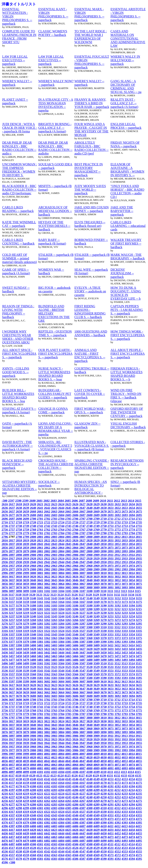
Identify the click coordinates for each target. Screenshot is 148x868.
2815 (139, 537)
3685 (68, 696)
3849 (96, 725)
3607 (82, 681)
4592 (118, 859)
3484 (61, 660)
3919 (26, 739)
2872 (118, 548)
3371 (110, 638)
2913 (125, 555)
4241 (40, 797)
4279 (26, 804)
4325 (68, 812)
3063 (54, 584)
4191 (110, 786)
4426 (75, 830)
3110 (103, 591)
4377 (12, 822)
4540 (33, 851)
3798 (19, 718)
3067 (82, 584)
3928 (89, 739)
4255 (139, 797)
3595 (139, 678)
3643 (54, 689)
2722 (47, 522)
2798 (19, 537)
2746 (75, 526)
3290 (103, 624)
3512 (118, 663)
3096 (5, 591)
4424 (61, 830)
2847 (82, 544)
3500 (33, 663)
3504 (61, 663)
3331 (110, 631)
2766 (75, 529)
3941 (40, 743)
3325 (68, 631)
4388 (89, 822)
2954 (132, 562)
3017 (12, 576)
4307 (82, 808)
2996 (5, 573)
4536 (5, 851)
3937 (12, 743)
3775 (139, 710)
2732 (118, 522)
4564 (61, 855)
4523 (54, 848)
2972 (118, 566)
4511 (110, 844)
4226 (75, 794)
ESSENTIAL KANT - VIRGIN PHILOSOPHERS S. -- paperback (53, 15)
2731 (110, 522)
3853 (125, 725)
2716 (5, 522)
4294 (132, 804)
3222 (47, 613)
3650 (103, 689)
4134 (131, 775)
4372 (118, 819)
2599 (25, 501)
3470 (103, 656)
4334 (132, 812)
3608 (89, 681)
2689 (96, 515)
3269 (96, 620)
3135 (138, 595)
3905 (68, 736)
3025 (68, 576)
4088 (89, 768)
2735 (139, 522)
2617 (12, 504)
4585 (68, 859)
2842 (47, 544)
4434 (132, 830)
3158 (19, 602)
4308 (89, 808)
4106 (75, 772)
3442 (47, 652)
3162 (47, 602)
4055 (139, 761)
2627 (82, 504)
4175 (139, 783)
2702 (47, 519)
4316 (5, 812)
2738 (19, 526)
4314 (132, 808)
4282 (47, 804)
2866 (75, 548)
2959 (26, 566)
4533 (125, 848)
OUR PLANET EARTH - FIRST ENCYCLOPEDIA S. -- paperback (55, 354)
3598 (19, 681)
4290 (103, 804)
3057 (12, 584)
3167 (82, 602)
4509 (96, 844)
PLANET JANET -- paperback (15, 101)
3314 (132, 627)
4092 (118, 768)
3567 (82, 674)
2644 (61, 508)
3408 (89, 645)
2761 (40, 529)
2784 (61, 533)
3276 (5, 624)
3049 (96, 580)
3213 (125, 609)
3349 (96, 634)
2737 (12, 526)
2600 (32, 501)
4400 (33, 826)
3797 (12, 718)
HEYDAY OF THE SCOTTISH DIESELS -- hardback (54, 226)
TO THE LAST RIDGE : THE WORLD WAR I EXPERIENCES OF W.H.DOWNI (91, 37)
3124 (60, 595)
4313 (125, 808)
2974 (132, 566)
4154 (132, 779)
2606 (75, 501)
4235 (139, 794)
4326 (75, 812)
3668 (89, 692)
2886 (75, 551)
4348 (89, 815)
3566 (75, 674)
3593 (125, 678)
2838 (19, 544)
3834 (132, 721)
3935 (139, 739)
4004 (61, 754)
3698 (19, 699)
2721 (40, 522)
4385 (68, 822)
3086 (75, 587)
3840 (33, 725)
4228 (89, 794)
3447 (82, 652)
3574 (132, 674)
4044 (61, 761)
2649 (96, 508)
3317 (12, 631)
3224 (61, 613)
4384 (61, 822)
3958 (19, 747)
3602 (47, 681)
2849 (96, 544)
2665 (68, 511)
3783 (54, 714)
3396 (5, 645)
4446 (75, 833)
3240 (33, 616)
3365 (68, 638)
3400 (33, 645)
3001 (40, 573)
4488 (89, 841)
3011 (110, 573)
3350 (103, 634)
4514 (132, 844)
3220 (33, 613)
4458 (19, 837)
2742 (47, 526)
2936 (5, 562)
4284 (61, 804)
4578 (19, 859)
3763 (54, 710)
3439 (26, 652)
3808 (89, 718)
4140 (33, 779)
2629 (96, 504)
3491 (110, 660)
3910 (103, 736)
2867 (82, 548)
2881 (40, 551)
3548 (89, 671)
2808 (89, 537)
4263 (54, 801)
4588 (89, 859)
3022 (47, 576)
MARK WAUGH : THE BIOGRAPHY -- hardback (128, 257)
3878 (19, 732)
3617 (12, 685)
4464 (61, 837)
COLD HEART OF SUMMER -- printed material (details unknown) (20, 258)
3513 (125, 663)
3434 (132, 649)
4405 (68, 826)
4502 (47, 844)
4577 (12, 859)
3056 (5, 584)
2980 (33, 569)
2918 (19, 558)
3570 (103, 674)
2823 (54, 540)
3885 (68, 732)
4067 (82, 765)
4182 (47, 786)
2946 (75, 562)
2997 (12, 573)
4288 (89, 804)
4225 (68, 794)
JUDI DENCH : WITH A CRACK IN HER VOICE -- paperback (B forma (20, 128)
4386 (75, 822)
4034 (132, 757)
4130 (103, 775)
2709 (96, 519)
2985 (68, 569)
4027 (82, 757)
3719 (26, 703)
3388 (89, 642)
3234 (132, 613)
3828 (89, 721)
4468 (89, 837)
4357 (12, 819)
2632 (118, 504)
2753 (125, 526)
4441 (40, 833)
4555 (139, 851)
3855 (139, 725)
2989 (96, 569)
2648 (89, 508)
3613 (125, 681)
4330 (103, 812)
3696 (5, 699)
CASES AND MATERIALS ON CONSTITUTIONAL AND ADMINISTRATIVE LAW (128, 38)
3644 (61, 689)
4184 (61, 786)
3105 (68, 591)
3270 (103, 620)
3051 (110, 580)
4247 (82, 797)
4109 (96, 772)
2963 (54, 566)
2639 (26, 508)
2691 (110, 515)
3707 (82, 699)
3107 (82, 591)
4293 (125, 804)
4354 (132, 815)
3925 (68, 739)
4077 (12, 768)
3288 (89, 624)
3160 (33, 602)
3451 (110, 652)
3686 (75, 696)
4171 (110, 783)
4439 (26, 833)
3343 (54, 634)
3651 (110, 689)
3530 (103, 667)
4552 (118, 851)
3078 (19, 587)
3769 (96, 710)
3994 (132, 750)
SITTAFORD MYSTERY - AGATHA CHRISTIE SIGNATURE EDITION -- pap (20, 487)
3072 (118, 584)
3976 (5, 750)
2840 (33, 544)
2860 (33, 548)
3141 (40, 598)
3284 (61, 624)
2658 (19, 511)
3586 (75, 678)
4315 (139, 808)
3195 (139, 605)
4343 (54, 815)
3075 (139, 584)
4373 (125, 819)
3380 (33, 642)
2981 (40, 569)
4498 (19, 844)
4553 (125, 851)
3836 (5, 725)
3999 (26, 754)
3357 (12, 638)
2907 (82, 555)
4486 (75, 841)
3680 (33, 696)
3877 (12, 732)
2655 (139, 508)
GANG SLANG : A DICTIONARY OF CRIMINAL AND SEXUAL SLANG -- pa (126, 87)
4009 (96, 754)
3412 (118, 645)
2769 (96, 529)
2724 (61, 522)
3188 (89, 605)
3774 (132, 710)
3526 (75, 667)
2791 (110, 533)
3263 (54, 620)
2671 (110, 511)
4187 (82, 786)
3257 (12, 620)
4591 (110, 859)
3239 (26, 616)
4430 (103, 830)
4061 (40, 765)
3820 (33, 721)
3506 (75, 663)
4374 (132, 819)
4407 (82, 826)
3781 (40, 714)
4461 (40, 837)
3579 (26, 678)
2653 (125, 508)
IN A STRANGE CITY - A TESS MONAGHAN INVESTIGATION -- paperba (56, 105)
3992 (118, 750)
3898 (19, 736)
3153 (125, 598)
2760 (33, 529)
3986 (75, 750)
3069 (96, 584)
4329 (96, 812)
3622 (47, 685)
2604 (61, 501)
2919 (26, 558)
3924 (61, 739)
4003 (54, 754)
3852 (118, 725)
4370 (103, 819)
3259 (26, 620)
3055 (139, 580)
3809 (96, 718)
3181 (40, 605)
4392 (118, 822)
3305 (68, 627)
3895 (139, 732)
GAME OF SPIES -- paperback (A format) (16, 271)
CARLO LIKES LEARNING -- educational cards (128, 226)
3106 (75, 591)
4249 (96, 797)
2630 (103, 504)
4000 (33, 754)
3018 (19, 576)
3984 (61, 750)
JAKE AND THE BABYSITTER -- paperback (122, 211)
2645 (68, 508)
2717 (12, 522)
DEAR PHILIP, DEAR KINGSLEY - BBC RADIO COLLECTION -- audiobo (55, 148)
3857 (12, 728)
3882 (47, 732)
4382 (47, 822)
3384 (61, 642)
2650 (103, 508)
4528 (89, 848)
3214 (132, 609)
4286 (75, 804)
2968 (89, 566)
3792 (118, 714)
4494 (132, 841)
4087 (82, 768)
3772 (118, 710)
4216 (5, 794)
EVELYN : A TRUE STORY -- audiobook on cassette (90, 291)
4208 (89, 790)
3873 (125, 728)
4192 (118, 786)
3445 (68, 652)
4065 (68, 765)
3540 (33, 671)
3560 (33, 674)
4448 (89, 833)
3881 (40, 732)
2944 (61, 562)
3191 (110, 605)
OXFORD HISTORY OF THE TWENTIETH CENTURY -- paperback (127, 412)
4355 (139, 815)
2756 (5, 529)
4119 (25, 775)
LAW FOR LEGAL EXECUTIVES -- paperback (15, 60)
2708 (89, 519)
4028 (89, 757)
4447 (82, 833)
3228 (89, 613)
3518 (19, 667)
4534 (132, 848)
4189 (96, 786)
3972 (118, 747)
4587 (82, 859)
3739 (26, 707)
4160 (33, 783)
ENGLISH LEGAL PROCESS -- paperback (126, 126)
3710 (103, 699)
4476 (5, 841)
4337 (12, 815)
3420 (33, 649)
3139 (26, 598)
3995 (139, 750)
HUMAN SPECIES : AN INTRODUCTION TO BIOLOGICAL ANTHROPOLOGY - (91, 487)
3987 (82, 750)
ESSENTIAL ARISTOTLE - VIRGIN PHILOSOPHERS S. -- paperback (128, 15)
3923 (54, 739)
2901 (40, 555)
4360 (33, 819)
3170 (103, 602)
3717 (12, 703)
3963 (54, 747)
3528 (89, 667)
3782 (47, 714)
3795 (139, 714)
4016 (5, 757)
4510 (103, 844)
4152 (118, 779)
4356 (5, 819)
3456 (5, 656)
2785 (68, 533)
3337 (12, 634)
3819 (26, 721)
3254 (132, 616)
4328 (89, 812)
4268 (89, 801)
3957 (12, 747)
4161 (40, 783)
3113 (124, 591)
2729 (96, 522)
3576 (5, 678)
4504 (61, 844)
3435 (139, 649)
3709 (96, 699)
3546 (75, 671)
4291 (110, 804)
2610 (103, 501)
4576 (5, 859)
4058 (19, 765)
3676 (5, 696)
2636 (5, 508)
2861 (40, 548)
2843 (54, 544)
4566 (75, 855)
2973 (125, 566)
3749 (96, 707)
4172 (118, 783)
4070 (103, 765)
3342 (47, 634)
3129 (96, 595)
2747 (82, 526)
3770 (103, 710)
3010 (103, 573)
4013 (125, 754)
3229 (96, 613)
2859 (26, 548)
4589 (96, 859)
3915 (139, 736)
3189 (96, 605)
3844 (61, 725)
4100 (33, 772)
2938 (19, 562)
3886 (75, 732)
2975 (139, 566)
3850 (103, 725)
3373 (125, 638)
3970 (103, 747)
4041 (40, 761)
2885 (68, 551)
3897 (12, 736)
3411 (110, 645)
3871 (110, 728)
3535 (139, 667)
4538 (19, 851)
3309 (96, 627)
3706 (75, 699)
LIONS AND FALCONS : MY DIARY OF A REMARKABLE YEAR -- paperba (56, 429)
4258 (19, 801)
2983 (54, 569)
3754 (132, 707)
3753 (125, 707)
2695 (139, 515)
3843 (54, 725)
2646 (75, 508)
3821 (40, 721)
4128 (89, 775)
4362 (47, 819)
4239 (26, 797)
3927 (82, 739)
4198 (19, 790)
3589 (96, 678)
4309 (96, 808)
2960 (33, 566)
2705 (68, 519)
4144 (61, 779)
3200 (33, 609)
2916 (5, 558)
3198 (19, 609)
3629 (96, 685)
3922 (47, 739)
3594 (132, 678)
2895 (139, 551)
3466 (75, 656)
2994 (132, 569)
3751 (110, 707)
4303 (54, 808)
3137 (12, 598)
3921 (40, 739)
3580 (33, 678)
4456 (5, 837)
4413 (125, 826)
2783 (54, 533)
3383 (54, 642)
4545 (68, 851)
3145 (68, 598)
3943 (54, 743)
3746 (75, 707)
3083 (54, 587)
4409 (96, 826)
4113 (124, 772)
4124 (60, 775)
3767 (82, 710)
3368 (89, 638)
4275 (139, 801)
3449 (96, 652)
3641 (40, 689)
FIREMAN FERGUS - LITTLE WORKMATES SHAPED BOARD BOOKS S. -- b (127, 374)
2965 (68, 566)
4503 (54, 844)
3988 (89, 750)
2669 (96, 511)
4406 (75, 826)
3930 (103, 739)
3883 (54, 732)
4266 (75, 801)
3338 (19, 634)
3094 (132, 587)
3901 (40, 736)
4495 (139, 841)
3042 (47, 580)
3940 (33, 743)
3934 (132, 739)
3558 (19, 674)
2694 (132, 515)
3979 (26, 750)
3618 (19, 685)
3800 (33, 718)
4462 (47, 837)
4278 (19, 804)
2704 (61, 519)
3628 (89, 685)
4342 (47, 815)
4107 (82, 772)
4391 (110, 822)
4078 (19, 768)
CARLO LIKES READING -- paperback (18, 209)
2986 (75, 569)
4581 (40, 859)
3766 (75, 710)
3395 (139, 642)
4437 (12, 833)
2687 (82, 515)
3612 (118, 681)
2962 (47, 566)
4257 (12, 801)
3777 (12, 714)
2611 (110, 501)
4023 (54, 757)
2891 (110, 551)
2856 (5, 548)
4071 (110, 765)
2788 (89, 533)
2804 (61, 537)
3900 (33, 736)
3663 (54, 692)
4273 (125, 801)
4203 (54, 790)
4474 (132, 837)
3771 (110, 710)
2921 (40, 558)
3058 (19, 584)
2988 (89, 569)
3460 (33, 656)
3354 (132, 634)
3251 (110, 616)
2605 (68, 501)
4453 (125, 833)
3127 (82, 595)
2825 (68, 540)
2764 (61, 529)
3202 (47, 609)
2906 (75, 555)
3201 (40, 609)
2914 (132, 555)
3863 (54, 728)
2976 (5, 569)
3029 (96, 576)
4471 (110, 837)
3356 (5, 638)
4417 (12, 830)
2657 (12, 511)
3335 (139, 631)
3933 (125, 739)
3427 (82, 649)
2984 (61, 569)
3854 (132, 725)
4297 (12, 808)
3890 (103, 732)
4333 (125, 812)
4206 (75, 790)
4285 (68, 804)
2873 (125, 548)
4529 (96, 848)
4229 (96, 794)
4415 (139, 826)
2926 (75, 558)
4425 (68, 830)
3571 (110, 674)
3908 (89, 736)
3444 (61, 652)
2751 (110, 526)
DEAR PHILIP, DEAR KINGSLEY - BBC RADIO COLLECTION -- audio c (19, 148)
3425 (68, 649)
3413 (125, 645)
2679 (26, 515)
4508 (89, 844)
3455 (139, 652)
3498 (19, 663)
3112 (117, 591)
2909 (96, 555)
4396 (5, 826)
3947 (82, 743)
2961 (40, 566)
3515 (139, 663)
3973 (125, 747)
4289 (96, 804)
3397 (12, 645)
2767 (82, 529)
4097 (12, 772)
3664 (61, 692)
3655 (139, 689)
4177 (12, 786)
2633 (125, 504)
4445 (68, 833)
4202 (47, 790)
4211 (110, 790)
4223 (54, 794)
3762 (47, 710)
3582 (47, 678)
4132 (117, 775)
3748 (89, 707)
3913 (125, 736)
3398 (19, 645)
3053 (125, 580)
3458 (19, 656)
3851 (110, 725)
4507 (82, 844)
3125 (67, 595)
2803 (54, 537)
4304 (61, 808)
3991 (110, 750)
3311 (110, 627)
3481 (40, 660)
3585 (68, 678)
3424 (61, 649)
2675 (139, 511)
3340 (33, 634)
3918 (19, 739)
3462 (47, 656)
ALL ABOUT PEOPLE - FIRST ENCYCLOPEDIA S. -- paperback (128, 354)
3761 (40, 710)
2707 (82, 519)
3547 (82, 671)
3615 (139, 681)
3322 (47, 631)
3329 (96, 631)
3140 (33, 598)
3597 (12, 681)
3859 (26, 728)
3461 (40, 656)
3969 (96, 747)
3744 (61, 707)
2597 (11, 501)
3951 (110, 743)
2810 (103, 537)
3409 (96, 645)
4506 (75, 844)
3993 (125, 750)
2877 (12, 551)
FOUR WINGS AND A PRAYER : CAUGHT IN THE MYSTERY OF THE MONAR (91, 130)
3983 (54, 750)
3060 (33, 584)
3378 (19, 642)
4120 (32, 775)
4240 (33, 797)
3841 (40, 725)
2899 (26, 555)
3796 (5, 718)
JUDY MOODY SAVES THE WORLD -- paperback (90, 190)
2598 (18, 501)
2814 (132, 537)
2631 (110, 504)
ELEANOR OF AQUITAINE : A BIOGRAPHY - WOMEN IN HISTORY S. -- (127, 170)
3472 (118, 656)
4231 (110, 794)
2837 (12, 544)
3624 (61, 685)
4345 (68, 815)
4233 (125, 794)
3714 (132, 699)
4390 (103, 822)
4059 (26, 765)
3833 (125, 721)
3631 (110, 685)
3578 (19, 678)
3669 (96, 692)
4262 (47, 801)
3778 (19, 714)
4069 (96, 765)
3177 (12, 605)
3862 (47, 728)
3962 (47, 747)
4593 (125, 859)
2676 (5, 515)
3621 (40, 685)
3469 (96, 656)
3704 (61, 699)
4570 (103, 855)
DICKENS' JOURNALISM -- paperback (122, 273)
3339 (26, 634)
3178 (19, 605)
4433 (125, 830)
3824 (61, 721)
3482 (47, 660)
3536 (5, 671)
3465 (68, 656)
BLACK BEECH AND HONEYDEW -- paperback (17, 464)
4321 (40, 812)
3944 (61, 743)
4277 (12, 804)
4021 (40, 757)
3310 (103, 627)
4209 (96, 790)
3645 (68, 689)
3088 (89, 587)
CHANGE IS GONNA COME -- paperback (53, 410)
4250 (103, 797)
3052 (118, 580)
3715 (139, 699)
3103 (54, 591)
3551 (110, 671)
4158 (19, 783)
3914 (132, 736)
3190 (103, 605)
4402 (47, 826)
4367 (82, 819)
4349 (96, 815)
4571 (110, 855)
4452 (118, 833)
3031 (110, 576)
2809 (96, 537)
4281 (40, 804)
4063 (54, 765)
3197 (12, 609)
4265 (68, 801)
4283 (54, 804)
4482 (47, 841)
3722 (47, 703)
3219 (26, 613)
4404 (61, 826)
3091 (110, 587)
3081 (40, 587)
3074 (132, 584)
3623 (54, 685)
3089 (96, 587)
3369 (96, 638)
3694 (132, 696)
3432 (118, 649)
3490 (103, 660)
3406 (75, 645)
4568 (89, 855)
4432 (118, 830)
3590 (103, 678)
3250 (103, 616)
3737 (12, 707)
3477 (12, 660)
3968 (89, 747)
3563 (54, 674)
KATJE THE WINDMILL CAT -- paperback (19, 224)
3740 (33, 707)
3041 (40, 580)
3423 (54, 649)
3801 (40, 718)
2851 (110, 544)
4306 (75, 808)
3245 (68, 616)
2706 (75, 519)
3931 (110, 739)
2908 (89, 555)
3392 (118, 642)
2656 (5, 511)
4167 (82, 783)
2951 (110, 562)
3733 (125, 703)
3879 (26, 732)
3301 (40, 627)
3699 (26, 699)
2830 (103, 540)
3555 (139, 671)
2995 (139, 569)
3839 (26, 725)
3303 (54, 627)
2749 (96, 526)
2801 (40, 537)
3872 (118, 728)
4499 (26, 844)
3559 (26, 674)
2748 (89, 526)
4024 (61, 757)
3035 (139, 576)
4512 (118, 844)
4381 (40, 822)
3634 (132, 685)
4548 (89, 851)
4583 (54, 859)
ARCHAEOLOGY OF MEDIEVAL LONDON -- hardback (55, 211)
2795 (139, 533)
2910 (103, 555)
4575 (139, 855)
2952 (118, 562)
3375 (139, 638)
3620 (33, 685)
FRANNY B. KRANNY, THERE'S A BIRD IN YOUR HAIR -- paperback (92, 103)
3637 (12, 689)
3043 (54, 580)
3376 (5, 642)
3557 (12, 674)
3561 (40, 674)
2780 (33, 533)
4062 (47, 765)
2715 (139, 519)
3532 (118, 667)
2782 (47, 533)
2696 (5, 519)
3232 (118, 613)
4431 (110, 830)
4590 (103, 859)
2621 (40, 504)
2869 (96, 548)
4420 (33, 830)
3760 (33, 710)
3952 (118, 743)
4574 (132, 855)
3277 (12, 624)
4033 (125, 757)
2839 (26, 544)
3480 (33, 660)
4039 (26, 761)
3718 (19, 703)
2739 (26, 526)
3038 (19, 580)
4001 (40, 754)
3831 (110, 721)
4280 (33, 804)
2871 (110, 548)
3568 (89, 674)
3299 (26, 627)
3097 (12, 591)
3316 (5, 631)
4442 (47, 833)
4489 (96, 841)
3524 (61, 667)
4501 (40, 844)
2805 (68, 537)
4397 (12, 826)
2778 (19, 533)
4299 (26, 808)
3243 (54, 616)
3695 (139, 696)
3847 (82, 725)
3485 (68, 660)
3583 (54, 678)
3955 (139, 743)
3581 (40, 678)
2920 (33, 558)
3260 (33, 620)
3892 (118, 732)
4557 (12, 855)
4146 (75, 779)
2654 (132, 508)
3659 (26, 692)
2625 (68, 504)
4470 (103, 837)
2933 (125, 558)
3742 (47, 707)
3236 (5, 616)
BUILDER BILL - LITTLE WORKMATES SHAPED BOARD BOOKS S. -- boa (18, 396)
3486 (75, 660)
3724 (61, 703)
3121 (39, 595)
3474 (132, 656)
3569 (96, 674)
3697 (12, 699)
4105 (68, 772)
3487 (82, 660)
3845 (68, 725)
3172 (118, 602)
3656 (5, 692)
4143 (54, 779)
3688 (89, 696)
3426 (75, 649)
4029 (96, 757)
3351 (110, 634)
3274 (132, 620)
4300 (33, 808)
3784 (61, 714)
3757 (12, 710)
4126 (75, 775)
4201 (40, 790)
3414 (132, 645)
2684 (61, 515)
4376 (5, 822)
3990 (103, 750)
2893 (125, 551)
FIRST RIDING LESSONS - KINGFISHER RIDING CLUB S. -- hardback (90, 312)
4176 (5, 786)
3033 (125, 576)
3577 (12, 678)
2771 (110, 529)
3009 (96, 573)
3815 (139, 718)
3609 (96, 681)
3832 (118, 721)
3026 (75, 576)
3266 (75, 620)
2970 (103, 566)
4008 (89, 754)
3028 (89, 576)
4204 (61, 790)
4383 (54, 822)
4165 (68, 783)
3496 (5, 663)
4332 (118, 812)
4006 (75, 754)
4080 (33, 768)
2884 (61, 551)
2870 (103, 548)
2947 (82, 562)
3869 (96, 728)
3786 (75, 714)
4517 (12, 848)
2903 (54, 555)
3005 (68, 573)
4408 (89, 826)
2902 (47, 555)
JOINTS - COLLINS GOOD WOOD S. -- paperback (16, 372)
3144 (61, 598)
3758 (19, 710)
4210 (103, 790)
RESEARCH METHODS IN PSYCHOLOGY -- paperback (127, 464)
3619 (26, 685)
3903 (54, 736)
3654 (132, 689)
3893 (125, 732)
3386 (75, 642)
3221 (40, 613)
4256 (5, 801)
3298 (19, 627)
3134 (131, 595)
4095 (139, 768)
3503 (54, 663)
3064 (61, 584)
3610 (103, 681)
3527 (82, 667)
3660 (33, 692)
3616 (5, 685)
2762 (47, 529)
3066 (75, 584)
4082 (47, 768)
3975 (139, 747)
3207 (82, 609)
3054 (132, 580)
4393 (125, 822)
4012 (118, 754)
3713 (125, 699)
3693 (125, 696)
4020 (33, 757)
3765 (68, 710)
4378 (19, 822)
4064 (61, 765)
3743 (54, 707)
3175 (139, 602)
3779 (26, 714)
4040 (33, 761)
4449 (96, 833)
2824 (61, 540)
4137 (12, 779)
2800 (33, 537)
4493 (125, 841)
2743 (54, 526)
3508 (89, 663)
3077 (12, 587)
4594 (132, 859)
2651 (110, 508)
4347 (82, 815)
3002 (47, 573)
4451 (110, 833)
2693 (125, 515)
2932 (118, 558)
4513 (125, 844)
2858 (19, 548)
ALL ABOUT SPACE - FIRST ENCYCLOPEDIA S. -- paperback (19, 354)
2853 (125, 544)
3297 (12, 627)
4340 (33, 815)
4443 (54, 833)
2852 (118, 544)
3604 (61, 681)
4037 (12, 761)
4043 (54, 761)
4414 (132, 826)
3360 (33, 638)
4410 (103, 826)
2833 (125, 540)
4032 (118, 757)
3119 (25, 595)
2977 (12, 569)
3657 (12, 692)
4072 (118, 765)
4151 (110, 779)
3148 (89, 598)
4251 (110, 797)
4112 (117, 772)
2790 (103, 533)
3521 (40, 667)
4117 (11, 775)
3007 (82, 573)
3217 (12, 613)
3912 (118, 736)
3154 (132, 598)
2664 (61, 511)
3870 (103, 728)
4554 (132, 851)
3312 (118, 627)
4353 (125, 815)
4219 (26, 794)
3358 (19, 638)
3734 (132, 703)
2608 (89, 501)
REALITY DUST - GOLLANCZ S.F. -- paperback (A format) (124, 103)
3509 (96, 663)
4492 (118, 841)
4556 (5, 855)
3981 (40, 750)
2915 (139, 555)
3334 (132, 631)
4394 (132, 822)
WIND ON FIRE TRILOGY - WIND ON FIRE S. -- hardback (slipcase (126, 396)
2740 (33, 526)
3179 (26, 605)
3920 (33, 739)
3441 (40, 652)
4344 (61, 815)
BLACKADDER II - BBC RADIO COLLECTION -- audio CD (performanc (19, 190)
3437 (12, 652)
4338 (19, 815)
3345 (68, 634)
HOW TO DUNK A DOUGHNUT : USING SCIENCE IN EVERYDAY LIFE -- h (126, 293)
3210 (103, 609)
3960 (33, 747)
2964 (61, 566)
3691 (110, 696)
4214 (132, 790)
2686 (75, 515)
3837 (12, 725)
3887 (82, 732)
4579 (26, 859)
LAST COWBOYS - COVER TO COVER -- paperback (90, 394)
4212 (118, 790)
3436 (5, 652)
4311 (110, 808)
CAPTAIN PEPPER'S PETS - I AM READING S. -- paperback (127, 310)
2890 (103, 551)
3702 (47, 699)
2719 (26, 522)
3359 (26, 638)
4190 (103, 786)
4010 (103, 754)
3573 (125, 674)
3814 (132, 718)
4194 (132, 786)
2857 (12, 548)
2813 (125, 537)
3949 (96, 743)
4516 (5, 848)
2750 (103, 526)
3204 (61, 609)
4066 (75, 765)
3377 (12, 642)
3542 (47, 671)
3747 (82, 707)
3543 (54, 671)
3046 (75, 580)
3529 (96, 667)
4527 (82, 848)
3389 (96, 642)
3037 (12, 580)
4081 (40, 768)
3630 (103, 685)
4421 (40, 830)
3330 (103, 631)
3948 (89, 743)
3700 (33, 699)
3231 (110, 613)
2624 (61, 504)
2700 (33, 519)
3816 (5, 721)
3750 (103, 707)
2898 (19, 555)
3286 (75, 624)
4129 (96, 775)
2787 (82, 533)
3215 (139, 609)
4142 (47, 779)
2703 (54, 519)
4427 (82, 830)
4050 (103, 761)
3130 (103, 595)
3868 (89, 728)
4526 (75, 848)
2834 (132, 540)
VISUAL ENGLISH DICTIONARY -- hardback (128, 425)
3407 (82, 645)
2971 (110, 566)
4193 (125, 786)
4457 (12, 837)
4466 (75, 837)
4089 (96, 768)
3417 (12, 649)
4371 (110, 819)
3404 (61, 645)
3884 (61, 732)
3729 (96, 703)
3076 (5, 587)
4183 (54, 786)
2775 (139, 529)
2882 (47, 551)
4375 (139, 819)
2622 (47, 504)
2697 (12, 519)
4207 (82, 790)
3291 (110, 624)
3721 (40, 703)
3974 (132, 747)
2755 (139, 526)
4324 (61, 812)
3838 (19, 725)
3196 (5, 609)
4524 (61, 848)
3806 (75, 718)
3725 (68, 703)
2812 (118, 537)
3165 (68, 602)
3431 (110, 649)
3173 (125, 602)
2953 (125, 562)
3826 (75, 721)
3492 (118, 660)
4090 (103, 768)
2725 (68, 522)
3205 (68, 609)
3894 (132, 732)
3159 (26, 602)
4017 (12, 757)
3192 (118, 605)
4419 (26, 830)
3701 (40, 699)
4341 (40, 815)
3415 (139, 645)
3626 (75, 685)
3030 (103, 576)
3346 (75, 634)
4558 (19, 855)
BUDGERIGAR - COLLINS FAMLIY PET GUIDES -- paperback (55, 394)
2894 (132, 551)
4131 (110, 775)
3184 (61, 605)
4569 (96, 855)
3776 (5, 714)
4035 (139, 757)
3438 (19, 652)
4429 (96, 830)
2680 (33, 515)
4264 (61, 801)
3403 (54, 645)
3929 (96, 739)
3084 (61, 587)
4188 (89, 786)
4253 (125, 797)
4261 (40, 801)
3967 (82, 747)
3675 (139, 692)
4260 (33, 801)
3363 (54, 638)
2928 (89, 558)
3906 (75, 736)
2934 (132, 558)
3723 (54, 703)
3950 (103, 743)
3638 (19, 689)
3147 (82, 598)
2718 (19, 522)
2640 (33, 508)
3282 (47, 624)
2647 (82, 508)
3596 (5, 681)
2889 (96, 551)
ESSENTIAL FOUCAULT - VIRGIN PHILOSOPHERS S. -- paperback (92, 62)
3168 (89, 602)
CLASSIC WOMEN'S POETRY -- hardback (53, 33)
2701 (40, 519)
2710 (103, 519)
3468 (89, 656)
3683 (54, 696)
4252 (118, 797)
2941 (40, 562)
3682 (47, 696)
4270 (103, 801)
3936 (5, 743)
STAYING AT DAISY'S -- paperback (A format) (19, 410)
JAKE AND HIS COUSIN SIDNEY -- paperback (91, 209)
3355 (139, 634)
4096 (5, 772)
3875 (139, 728)
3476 (5, 660)
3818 (19, 721)
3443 (54, 652)
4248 (89, 797)
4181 (40, 786)
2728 (89, 522)
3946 (75, 743)
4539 (26, 851)
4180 (33, 786)
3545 (68, 671)
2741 (40, 526)
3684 (61, 696)
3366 (75, 638)
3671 (110, 692)
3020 (33, 576)
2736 (5, 526)
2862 (47, 548)
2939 (26, 562)
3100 (33, 591)
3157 (12, 602)
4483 (54, 841)
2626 (75, 504)
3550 (103, 671)
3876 (5, 732)
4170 (103, 783)
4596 (5, 862)
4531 (110, 848)
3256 (5, 620)
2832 (118, 540)
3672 (118, 692)
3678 (19, 696)
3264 (61, 620)
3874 (132, 728)
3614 (132, 681)
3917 (12, 739)
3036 (5, 580)
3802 (47, 718)
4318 (19, 812)
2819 (26, 540)
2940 (33, 562)
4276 (5, 804)
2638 (19, 508)
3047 (82, 580)
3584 (61, 678)
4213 (125, 790)
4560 (33, 855)
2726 (75, 522)
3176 (5, 605)
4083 (54, 768)
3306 (75, 627)
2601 (40, 501)
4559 (26, 855)
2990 (103, 569)
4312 (118, 808)
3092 (118, 587)
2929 (96, 558)
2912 (118, 555)
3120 (32, 595)
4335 (139, 812)
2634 (132, 504)
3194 (132, 605)
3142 (47, 598)
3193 (125, 605)
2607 (82, 501)
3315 (139, 627)
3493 (125, 660)
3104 (61, 591)
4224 (61, 794)
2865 (68, 548)
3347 (82, 634)
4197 (12, 790)
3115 (138, 591)
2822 (47, 540)
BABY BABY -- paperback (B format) (52, 242)
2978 (19, 569)
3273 (125, 620)
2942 (47, 562)
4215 (139, 790)
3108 (89, 591)
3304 (61, 627)
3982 (47, 750)
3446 (75, 652)
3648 (89, 689)
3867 (82, 728)
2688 (89, 515)
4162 (47, 783)
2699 (26, 519)
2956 (5, 566)
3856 (5, 728)
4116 (5, 775)
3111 (110, 591)
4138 (19, 779)
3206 (75, 609)
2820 (33, 540)
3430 (103, 649)
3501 (40, 663)
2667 (82, 511)
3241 (40, 616)
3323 (54, 631)
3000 (33, 573)
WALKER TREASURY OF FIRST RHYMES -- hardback (126, 243)
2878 (19, 551)
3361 (40, 638)
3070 (103, 584)
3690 (103, 696)
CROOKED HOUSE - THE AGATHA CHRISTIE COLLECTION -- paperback (56, 466)
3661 (40, 692)
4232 (118, 794)
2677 (12, 515)
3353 (125, 634)
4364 (61, 819)
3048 (89, 580)
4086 (75, 768)
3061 (40, 584)
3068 (89, 584)
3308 (89, 627)
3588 (89, 678)
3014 (132, 573)
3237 (12, 616)
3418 (19, 649)
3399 (26, 645)
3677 (12, 696)
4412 (118, 826)
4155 (139, 779)
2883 (54, 551)
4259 (26, 801)
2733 (125, 522)
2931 (110, 558)
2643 (54, 508)
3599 (26, 681)
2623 (54, 504)
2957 (12, 566)
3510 (103, 663)
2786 (75, 533)
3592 (118, 678)
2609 (96, 501)
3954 (132, 743)
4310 (103, 808)
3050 (103, 580)
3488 (89, 660)
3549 (96, 671)
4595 (139, 859)
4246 (75, 797)
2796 (5, 537)
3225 (68, 613)
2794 (132, 533)
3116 (5, 595)
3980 (33, 750)
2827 (82, 540)
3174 (132, 602)
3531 (110, 667)
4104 (61, 772)
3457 (12, 656)
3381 (40, 642)
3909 (96, 736)
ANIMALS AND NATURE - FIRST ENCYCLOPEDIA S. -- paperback (90, 355)
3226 (75, 613)
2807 (82, 537)
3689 (96, 696)
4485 (68, 841)
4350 (103, 815)
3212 (118, 609)
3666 (75, 692)
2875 (139, 548)
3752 (118, 707)
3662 (47, 692)
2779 (26, 533)
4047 (82, 761)
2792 (118, 533)
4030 (103, 757)
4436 (5, 833)
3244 (61, 616)
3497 (12, 663)
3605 (68, 681)
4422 (47, 830)
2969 (96, 566)
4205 (68, 790)
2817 (12, 540)
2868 (89, 548)
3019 (26, 576)
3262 (47, 620)
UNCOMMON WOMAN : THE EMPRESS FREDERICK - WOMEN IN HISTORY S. (20, 170)
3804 (61, 718)
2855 (139, 544)
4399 (26, 826)
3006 (75, 573)
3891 (110, 732)
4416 (5, 830)
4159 (26, 783)
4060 (33, 765)
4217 (12, 794)
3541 (40, 671)
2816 (5, 540)
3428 (89, 649)
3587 (82, 678)
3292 (118, 624)
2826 (75, 540)
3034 (132, 576)
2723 (54, 522)
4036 (5, 761)
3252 (118, 616)
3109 (96, 591)
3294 (132, 624)
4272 (118, 801)
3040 (33, 580)
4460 (33, 837)
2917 (12, 558)
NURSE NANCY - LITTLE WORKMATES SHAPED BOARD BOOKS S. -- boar (54, 374)
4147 (82, 779)
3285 (68, 624)
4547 (82, 851)
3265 (68, 620)
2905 (68, 555)
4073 (125, 765)
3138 (19, 598)
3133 (124, 595)
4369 (96, 819)
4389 (96, 822)
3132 (117, 595)
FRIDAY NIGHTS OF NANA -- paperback (125, 144)
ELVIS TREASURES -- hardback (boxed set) (90, 224)
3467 (82, 656)
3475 (139, 656)
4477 (12, 841)
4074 (132, 765)
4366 (75, 819)
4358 (19, 819)
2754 (132, 526)
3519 (26, 667)
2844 (61, 544)
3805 (68, 718)
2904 (61, 555)
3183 (54, 605)
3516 (5, 667)
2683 (54, 515)
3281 (40, 624)
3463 (54, 656)
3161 (40, 602)
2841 (40, 544)
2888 (89, 551)
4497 (12, 844)
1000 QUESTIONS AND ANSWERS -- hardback (91, 333)
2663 (54, 511)
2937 (12, 562)
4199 (26, 790)
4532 (118, 848)
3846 (75, 725)
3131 (110, 595)
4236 (5, 797)
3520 (33, 667)
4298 (19, 808)
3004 (61, 573)
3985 (68, 750)
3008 (89, 573)
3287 (82, 624)
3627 (82, 685)
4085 (68, 768)
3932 (118, 739)
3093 (125, 587)
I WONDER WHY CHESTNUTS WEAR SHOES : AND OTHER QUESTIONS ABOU (18, 337)
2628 (89, 504)
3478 (19, 660)
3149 (96, 598)
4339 (26, 815)
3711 (110, 699)
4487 (82, 841)
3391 (110, 642)
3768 (89, 710)
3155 (139, 598)
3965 (68, 747)
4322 (47, 812)
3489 (96, 660)
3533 (125, 667)
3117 (11, 595)
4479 (26, 841)
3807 (82, 718)
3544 (61, 671)
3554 (132, 671)
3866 (75, 728)
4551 (110, 851)
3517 (12, 667)
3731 (110, 703)
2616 (5, 504)
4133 (124, 775)
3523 (54, 667)
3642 (47, 689)
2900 (33, 555)
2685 (68, 515)
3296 (5, 627)
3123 (53, 595)
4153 (125, 779)
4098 (19, 772)
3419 (26, 649)
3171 (110, 602)
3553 (125, 671)
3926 (75, 739)
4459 (26, 837)
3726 (75, 703)
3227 (82, 613)
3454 (132, 652)
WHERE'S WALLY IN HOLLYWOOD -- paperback (125, 60)
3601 (40, 681)
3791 (110, 714)
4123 (53, 775)
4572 (118, 855)
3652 (118, 689)
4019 (26, 757)
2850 (103, 544)
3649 (96, 689)
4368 (89, 819)
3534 (132, 667)
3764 (61, 710)
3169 (96, 602)
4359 (26, 819)
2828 (89, 540)
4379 (26, 822)
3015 (139, 573)
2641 (40, 508)
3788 (89, 714)
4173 (125, 783)
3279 (26, 624)
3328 (89, 631)
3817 (12, 721)
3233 (125, 613)
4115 (138, 772)
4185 (68, 786)
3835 (139, 721)
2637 (12, 508)
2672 (118, 511)
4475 (139, 837)
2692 (118, 515)
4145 (68, 779)
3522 (47, 667)
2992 (118, 569)
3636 (5, 689)
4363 (54, 819)
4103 (54, 772)
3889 (96, 732)
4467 (82, 837)
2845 (68, 544)
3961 (40, 747)
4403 (54, 826)
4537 (12, 851)
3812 (118, 718)
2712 (118, 519)
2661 (40, 511)
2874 (132, 548)
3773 (125, 710)
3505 (68, 663)
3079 (26, 587)
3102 (47, 591)
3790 (103, 714)
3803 (54, 718)
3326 (75, 631)
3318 (19, 631)
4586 (75, 859)
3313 (125, 627)
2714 (132, 519)
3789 (96, 714)
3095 (139, 587)
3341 (40, 634)
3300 (33, 627)
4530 (103, 848)
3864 (61, 728)
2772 (118, 529)
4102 (47, 772)
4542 (47, 851)
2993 (125, 569)
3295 (139, 624)
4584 (61, 859)
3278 (19, 624)
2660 (33, 511)
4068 (89, 765)
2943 (54, 562)
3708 (89, 699)
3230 (103, 613)
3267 (82, 620)
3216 (5, 613)
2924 (61, 558)
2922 (47, 558)
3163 (54, 602)
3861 (40, 728)
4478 (19, 841)
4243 (54, 797)
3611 (110, 681)
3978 (19, 750)
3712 (118, 699)
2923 (54, 558)
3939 (26, 743)
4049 (96, 761)
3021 (40, 576)
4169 (96, 783)
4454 (132, 833)
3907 (82, 736)
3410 (103, 645)
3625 (68, 685)
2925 (68, 558)
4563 (54, 855)
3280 (33, 624)
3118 (18, 595)
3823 (54, 721)
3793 (125, 714)
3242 (47, 616)
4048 (89, 761)
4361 (40, 819)
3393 (125, 642)
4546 (75, 851)
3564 (61, 674)
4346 (75, 815)
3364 (61, 638)
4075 (139, 765)
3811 (110, 718)
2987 (82, 569)
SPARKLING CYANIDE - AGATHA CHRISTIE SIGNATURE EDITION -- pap (92, 466)
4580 (33, 859)
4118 (18, 775)
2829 (96, 540)
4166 (75, 783)
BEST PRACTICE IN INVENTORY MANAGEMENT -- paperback (89, 170)
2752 (118, 526)
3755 (139, 707)
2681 (40, 515)
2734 (132, 522)
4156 (5, 783)
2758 (19, 529)
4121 (39, 775)
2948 (89, 562)
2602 (47, 501)
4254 (132, 797)
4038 (19, 761)
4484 (61, 841)
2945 (68, 562)
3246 (75, 616)
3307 (82, 627)
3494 (132, 660)
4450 (103, 833)
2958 (19, 566)
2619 (26, 504)
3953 (125, 743)
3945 (68, 743)
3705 (68, 699)
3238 (19, 616)
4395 (139, 822)
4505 (68, 844)
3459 (26, 656)
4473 (125, 837)
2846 (75, 544)
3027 (82, 576)
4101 (40, 772)
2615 (138, 501)
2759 (26, 529)
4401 (40, 826)
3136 (5, 598)
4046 (75, 761)
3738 (19, 707)
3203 (54, 609)
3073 (125, 584)
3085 (68, 587)
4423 (54, 830)
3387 (82, 642)
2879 (26, 551)
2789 (96, 533)
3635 (139, 685)
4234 (132, 794)
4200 (33, 790)
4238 (19, 797)
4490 (103, 841)
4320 (33, 812)
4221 (40, 794)
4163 (54, 783)
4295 (139, 804)
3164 (61, 602)
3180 (33, 605)
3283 (54, 624)
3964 (61, 747)
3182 (47, 605)
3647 (82, 689)
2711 (110, 519)
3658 (19, 692)
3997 (12, 754)
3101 (40, 591)
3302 (47, 627)
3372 (118, 638)
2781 (40, 533)
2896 (5, 555)
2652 (118, 508)
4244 (61, 797)
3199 (26, 609)
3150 (103, 598)
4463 (54, 837)
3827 (82, 721)
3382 (47, 642)
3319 (26, 631)
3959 (26, 747)
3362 (47, 638)
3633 (125, 685)
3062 (47, 584)
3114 (131, 591)
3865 (68, 728)
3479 (26, 660)
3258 (19, 620)
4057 (12, 765)
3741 (40, 707)
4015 (139, 754)
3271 (110, 620)
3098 (19, 591)
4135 (138, 775)
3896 (5, 736)
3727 (82, 703)
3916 (5, 739)
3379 (26, 642)
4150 (103, 779)
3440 (33, 652)
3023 (54, 576)
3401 (40, 645)
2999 (26, 573)
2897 (12, 555)
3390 (103, 642)
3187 (82, 605)
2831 (110, 540)
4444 (61, 833)
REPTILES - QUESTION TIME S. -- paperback (55, 333)
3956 (5, 747)
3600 (33, 681)
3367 (82, 638)
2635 (139, 504)
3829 (96, 721)
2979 (26, 569)
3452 (118, 652)
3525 (68, 667)
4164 (61, 783)
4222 (47, 794)
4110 (103, 772)
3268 (89, 620)
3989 (96, 750)
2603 (54, 501)
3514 (132, 663)
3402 (47, 645)
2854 (132, 544)
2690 (103, 515)
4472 (118, 837)
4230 (103, 794)
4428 (89, 830)
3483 (54, 660)
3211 (110, 609)
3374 (132, 638)
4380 (33, 822)
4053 (125, 761)
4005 (68, 754)
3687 (82, 696)
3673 (125, 692)
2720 (33, 522)
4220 (33, 794)
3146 (75, 598)
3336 (5, 634)
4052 (118, 761)
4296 (5, 808)
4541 (40, 851)
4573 (125, 855)
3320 (33, 631)
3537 (12, 671)
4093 (125, 768)
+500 (12, 862)
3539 (26, 671)
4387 (82, 822)
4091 (110, 768)
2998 (19, 573)
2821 (40, 540)
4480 (33, 841)
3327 (82, 631)
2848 (89, 544)
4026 (75, 757)
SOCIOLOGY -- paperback (49, 484)
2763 (54, 529)
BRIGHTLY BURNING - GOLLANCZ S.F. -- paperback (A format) (55, 128)
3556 (5, 674)
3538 (19, 671)
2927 (82, 558)
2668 (89, 511)
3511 (110, 663)
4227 (82, 794)
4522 (47, 848)
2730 (103, 522)
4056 (5, 765)
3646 (75, 689)
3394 (132, 642)
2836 (5, 544)
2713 (125, 519)
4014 (132, 754)
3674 (132, 692)
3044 (61, 580)
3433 (125, 649)
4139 (26, 779)
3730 (103, 703)
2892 (118, 551)
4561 (40, 855)
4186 (75, 786)
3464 (61, 656)
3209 (96, 609)
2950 (103, 562)
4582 (47, 859)
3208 (89, 609)
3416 (5, 649)
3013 (125, 573)
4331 (110, 812)
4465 (68, 837)
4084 (61, 768)
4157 (12, 783)
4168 (89, 783)
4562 (47, 855)
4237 (12, 797)
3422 (47, 649)
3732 (118, 703)
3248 (89, 616)
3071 (110, 584)
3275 (139, 620)
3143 (54, 598)
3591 (110, 678)
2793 (125, 533)
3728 (89, 703)
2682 (47, 515)
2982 (47, 569)
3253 (125, 616)
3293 (125, 624)
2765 (68, 529)
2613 (124, 501)
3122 (46, 595)
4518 (19, 848)
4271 (110, 801)
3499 (26, 663)
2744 (61, 526)
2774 (132, 529)
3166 (75, 602)
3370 (103, 638)
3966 (75, 747)
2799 (26, 537)
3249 (96, 616)
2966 (75, 566)
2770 (103, 529)
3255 (139, 616)
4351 (110, 815)
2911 (110, 555)
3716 (5, 703)
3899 (26, 736)
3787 (82, 714)
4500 (33, 844)
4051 (110, 761)
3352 (118, 634)
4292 (118, 804)
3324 (61, 631)
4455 (139, 833)
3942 (47, 743)
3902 (47, 736)
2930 (103, 558)
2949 (96, 562)
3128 (89, 595)
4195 (139, 786)
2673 (125, 511)
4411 (110, 826)
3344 (61, 634)
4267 (82, 801)
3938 (19, 743)
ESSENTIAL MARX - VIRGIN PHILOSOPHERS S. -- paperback (89, 15)
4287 (82, 804)
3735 (139, 703)
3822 (47, 721)
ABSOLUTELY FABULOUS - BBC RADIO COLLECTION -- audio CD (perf (91, 148)
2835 (139, 540)
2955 (139, 562)
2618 (19, 504)
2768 (89, 529)
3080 (33, 587)
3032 (118, 576)
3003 (54, 573)
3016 (5, 576)
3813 (125, 718)
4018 (19, 757)
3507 (82, 663)
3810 (103, 718)
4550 (103, 851)
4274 (132, 801)
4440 (33, 833)
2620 (33, 504)
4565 (68, 855)
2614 (131, 501)
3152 (118, 598)
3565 (68, 674)
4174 (132, 783)
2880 (33, 551)
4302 (47, 808)
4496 (5, 844)
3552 (118, 671)
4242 (47, 797)
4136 (5, 779)
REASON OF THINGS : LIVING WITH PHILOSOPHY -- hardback (18, 312)
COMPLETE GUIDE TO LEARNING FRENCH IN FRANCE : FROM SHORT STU (19, 37)
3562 (47, 674)
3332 (118, 631)
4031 (110, 757)
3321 (40, 631)
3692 (118, 696)
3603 (54, 681)
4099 (26, 772)
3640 (33, 689)
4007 (82, 754)
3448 (89, 652)
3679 (26, 696)
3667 (82, 692)
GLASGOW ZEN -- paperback (87, 425)
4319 (26, 812)
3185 (68, 605)
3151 (110, 598)
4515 (139, 844)
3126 (75, 595)
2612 (117, 501)
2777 (12, 533)
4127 (82, 775)
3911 (110, 736)
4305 (68, 808)
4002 (47, 754)
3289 (96, 624)
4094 (132, 768)
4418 (19, 830)
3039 (26, 580)
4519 (26, 848)
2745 (68, 526)
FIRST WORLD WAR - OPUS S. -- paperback (90, 410)
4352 (118, 815)
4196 (5, 790)
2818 (19, 540)
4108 (89, 772)
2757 (12, 529)
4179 (26, 786)
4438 (19, 833)
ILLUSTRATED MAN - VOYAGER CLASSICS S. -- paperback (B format (92, 446)
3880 (33, 732)
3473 (125, 656)
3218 (19, 613)
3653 (125, 689)
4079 (26, 768)
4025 (68, 757)
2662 (47, 511)
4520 (33, 848)
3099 (26, 591)
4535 (139, 848)
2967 (82, 566)
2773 (125, 529)
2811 (110, 537)
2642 (47, 508)
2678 (19, 515)
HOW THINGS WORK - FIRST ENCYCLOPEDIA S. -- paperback (128, 335)
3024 (61, 576)
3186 (75, 605)
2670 (103, 511)
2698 (19, 519)
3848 (89, 725)
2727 (82, 522)
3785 (68, 714)
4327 (82, 812)
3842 (47, 725)
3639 (26, 689)
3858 (19, 728)
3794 (132, 714)
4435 (139, 830)
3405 (68, 645)
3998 (19, 754)
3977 (12, 750)
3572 (118, 674)
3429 (96, 649)
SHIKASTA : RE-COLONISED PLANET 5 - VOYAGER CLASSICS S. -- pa (55, 447)
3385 (68, 642)
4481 (40, 841)
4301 (40, 808)
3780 (33, 714)
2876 (5, 551)
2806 (75, 537)
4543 (54, 851)
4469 (96, 837)
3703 (54, 699)
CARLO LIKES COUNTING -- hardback (18, 242)
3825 (68, 721)
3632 (118, 685)
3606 (75, 681)
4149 (96, 779)
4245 (68, 797)
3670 (103, 692)
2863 (54, 548)
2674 (132, 511)
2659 (26, 511)
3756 (5, 710)
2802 (47, 537)
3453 (125, 652)
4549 (96, 851)
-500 (5, 501)
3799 (26, 718)
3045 (68, 580)
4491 (110, 841)
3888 (89, 732)
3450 (103, 652)
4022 (47, 757)
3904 (61, 736)
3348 (89, 634)
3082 (47, 587)
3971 (110, 747)
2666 (75, 511)
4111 (110, 772)
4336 (5, 815)
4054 (132, 761)
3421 (40, 649)
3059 (26, 584)
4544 (61, 851)
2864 (61, 548)
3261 (40, 620)
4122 (46, 775)
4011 (110, 754)
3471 (110, 656)
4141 (40, 779)
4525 (68, 848)
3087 (82, 587)
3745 (68, 707)
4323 (54, 812)
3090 (103, 587)
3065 (68, 584)
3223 (54, 613)
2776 (5, 533)
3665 (68, 692)
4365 (68, 819)
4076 (5, 768)
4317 (12, 812)
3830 (103, 721)
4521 (40, 848)
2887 (82, 551)
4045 (68, 761)
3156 (5, 602)
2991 (110, 569)
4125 (67, 775)
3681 (40, 696)
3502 (47, 663)
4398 (19, 826)
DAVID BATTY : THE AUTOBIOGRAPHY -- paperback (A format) (17, 446)
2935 (139, 558)
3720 (33, 703)
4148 (89, 779)
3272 (118, 620)
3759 (26, 710)
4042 (47, 761)
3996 (5, 754)
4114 (131, 772)
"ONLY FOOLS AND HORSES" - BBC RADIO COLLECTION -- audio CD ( (127, 191)
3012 (118, 573)
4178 (19, 786)
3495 (139, 660)
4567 (82, 855)
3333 (125, 631)
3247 (82, 616)
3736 (5, 707)
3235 (139, 613)
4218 (19, 794)
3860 (33, 728)
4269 (96, 801)
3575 (139, 674)
